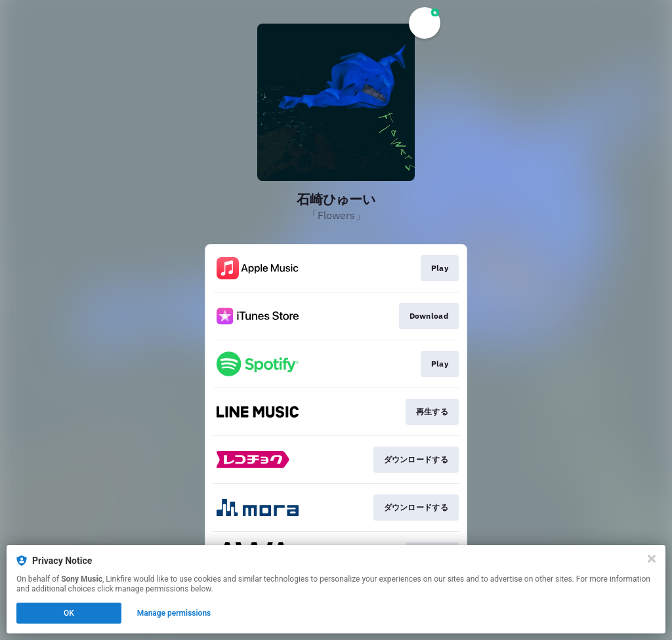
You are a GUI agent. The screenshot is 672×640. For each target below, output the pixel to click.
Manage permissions (174, 613)
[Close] (652, 559)
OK (69, 613)
